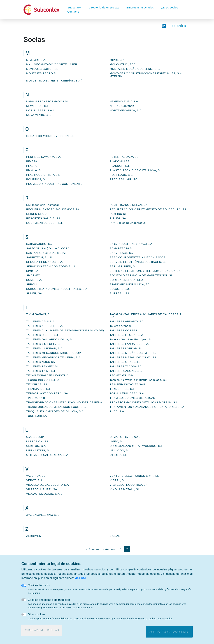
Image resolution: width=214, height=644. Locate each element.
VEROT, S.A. (35, 480)
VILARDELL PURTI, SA (42, 489)
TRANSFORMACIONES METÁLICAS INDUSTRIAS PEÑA (64, 402)
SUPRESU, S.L (120, 293)
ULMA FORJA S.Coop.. (125, 437)
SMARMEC (34, 275)
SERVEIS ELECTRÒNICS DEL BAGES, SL (138, 262)
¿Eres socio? (170, 7)
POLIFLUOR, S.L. (121, 175)
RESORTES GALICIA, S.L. (44, 218)
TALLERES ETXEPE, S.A (126, 335)
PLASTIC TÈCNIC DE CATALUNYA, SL (136, 170)
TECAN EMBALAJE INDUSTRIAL (48, 375)
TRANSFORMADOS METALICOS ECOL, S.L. (56, 407)
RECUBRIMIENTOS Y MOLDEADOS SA (53, 209)
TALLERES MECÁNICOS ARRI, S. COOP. (54, 353)
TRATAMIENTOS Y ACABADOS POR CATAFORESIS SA (147, 407)
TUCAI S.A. (117, 411)
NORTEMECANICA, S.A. (126, 110)
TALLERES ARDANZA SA (127, 321)
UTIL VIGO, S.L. (120, 450)
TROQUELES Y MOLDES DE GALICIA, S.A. (55, 411)
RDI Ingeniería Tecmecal (42, 205)
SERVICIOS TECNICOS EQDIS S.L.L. (51, 266)
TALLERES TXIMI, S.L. (41, 371)
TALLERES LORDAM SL (126, 348)
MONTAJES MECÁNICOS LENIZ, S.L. (135, 69)
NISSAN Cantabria (122, 106)
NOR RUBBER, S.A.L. (41, 110)
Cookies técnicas (39, 585)
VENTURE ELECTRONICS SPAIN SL (134, 476)
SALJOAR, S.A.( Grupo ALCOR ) (48, 248)
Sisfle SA (32, 271)
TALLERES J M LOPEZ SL (44, 344)
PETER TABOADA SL (124, 157)
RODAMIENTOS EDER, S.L (45, 223)
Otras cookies (37, 614)
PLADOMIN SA (120, 161)
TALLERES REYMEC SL (42, 366)
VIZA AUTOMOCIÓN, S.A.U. (45, 494)
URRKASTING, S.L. (39, 450)
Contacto (73, 12)
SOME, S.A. (34, 280)
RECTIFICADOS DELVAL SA (129, 205)
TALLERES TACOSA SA (126, 366)
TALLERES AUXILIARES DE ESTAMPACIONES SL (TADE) (65, 330)
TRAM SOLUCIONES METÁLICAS (132, 398)
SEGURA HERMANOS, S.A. (45, 262)
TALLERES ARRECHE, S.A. (45, 326)
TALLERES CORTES (123, 330)
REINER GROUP (37, 214)
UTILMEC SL (118, 455)
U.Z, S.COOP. (35, 437)
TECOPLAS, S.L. (38, 384)
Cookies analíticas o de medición (49, 600)
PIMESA (32, 161)
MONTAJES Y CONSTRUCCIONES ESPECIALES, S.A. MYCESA (146, 75)
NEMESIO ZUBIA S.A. (124, 101)
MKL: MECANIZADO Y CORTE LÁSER (52, 64)
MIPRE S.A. (118, 60)
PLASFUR (33, 166)
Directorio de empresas (104, 7)
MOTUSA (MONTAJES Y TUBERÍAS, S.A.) (54, 80)
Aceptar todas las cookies (169, 632)
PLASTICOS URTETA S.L (43, 175)
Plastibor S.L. (35, 170)
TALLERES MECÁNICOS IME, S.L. (133, 353)
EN (179, 26)
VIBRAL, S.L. (118, 480)
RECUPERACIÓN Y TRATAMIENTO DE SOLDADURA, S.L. (149, 209)
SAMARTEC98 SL (122, 248)
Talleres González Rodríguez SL (131, 339)
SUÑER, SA (34, 293)
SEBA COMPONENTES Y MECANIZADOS (138, 257)
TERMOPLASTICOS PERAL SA (47, 393)
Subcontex (74, 7)
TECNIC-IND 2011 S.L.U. (43, 380)
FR (184, 26)
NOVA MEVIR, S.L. (39, 115)
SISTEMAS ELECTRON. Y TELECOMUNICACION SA (145, 271)
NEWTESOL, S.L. (38, 106)
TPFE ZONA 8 (36, 398)
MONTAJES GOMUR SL (42, 69)
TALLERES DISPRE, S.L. (43, 335)
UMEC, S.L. (118, 441)
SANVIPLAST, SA (121, 253)
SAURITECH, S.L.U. (40, 257)
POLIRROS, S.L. (37, 179)
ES (174, 26)
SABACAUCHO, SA (39, 244)
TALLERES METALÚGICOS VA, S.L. (134, 357)
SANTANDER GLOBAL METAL (46, 253)
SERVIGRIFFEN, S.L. (124, 266)
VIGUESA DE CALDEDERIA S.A (47, 485)
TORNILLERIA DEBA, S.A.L (128, 393)
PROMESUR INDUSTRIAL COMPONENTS (54, 184)
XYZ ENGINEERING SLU (43, 515)
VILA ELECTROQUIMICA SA (129, 485)
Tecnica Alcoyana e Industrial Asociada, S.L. (139, 380)
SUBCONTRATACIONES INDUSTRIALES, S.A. (57, 289)
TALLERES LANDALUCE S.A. (129, 344)
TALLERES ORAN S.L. (125, 362)
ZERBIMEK (34, 536)
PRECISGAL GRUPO (124, 179)
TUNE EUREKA (37, 416)
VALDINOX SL (36, 476)
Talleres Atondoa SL (123, 326)
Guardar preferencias (42, 630)
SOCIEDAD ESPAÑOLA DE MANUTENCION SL (141, 275)
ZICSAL (115, 536)
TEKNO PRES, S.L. (123, 389)
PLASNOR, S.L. (120, 166)
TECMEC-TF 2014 (122, 375)
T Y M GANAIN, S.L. (40, 314)
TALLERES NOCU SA (41, 362)
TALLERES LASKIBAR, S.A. (45, 348)
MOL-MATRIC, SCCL (124, 64)
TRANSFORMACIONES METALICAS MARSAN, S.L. (144, 402)
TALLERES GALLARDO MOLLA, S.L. (51, 339)
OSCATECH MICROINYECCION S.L (50, 136)
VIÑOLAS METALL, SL (125, 489)
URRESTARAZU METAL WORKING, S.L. (137, 446)
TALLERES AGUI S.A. (41, 321)
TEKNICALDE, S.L (38, 389)
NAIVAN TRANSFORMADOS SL (47, 101)
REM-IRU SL (118, 214)
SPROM (32, 284)
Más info (80, 578)
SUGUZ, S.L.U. (120, 289)
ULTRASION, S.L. (38, 441)
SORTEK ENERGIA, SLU (126, 280)
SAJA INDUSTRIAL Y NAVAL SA (131, 244)
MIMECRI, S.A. (36, 60)
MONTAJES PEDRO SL (42, 73)
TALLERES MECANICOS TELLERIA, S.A (53, 357)
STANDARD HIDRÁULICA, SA (130, 284)
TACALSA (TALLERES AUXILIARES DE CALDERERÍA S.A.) (146, 316)
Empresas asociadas (140, 7)
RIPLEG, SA (118, 218)
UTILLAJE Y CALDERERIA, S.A (47, 455)
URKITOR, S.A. (36, 446)
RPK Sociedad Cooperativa (128, 223)
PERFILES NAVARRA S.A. (44, 157)
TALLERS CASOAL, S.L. (126, 371)
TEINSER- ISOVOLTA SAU (127, 384)
